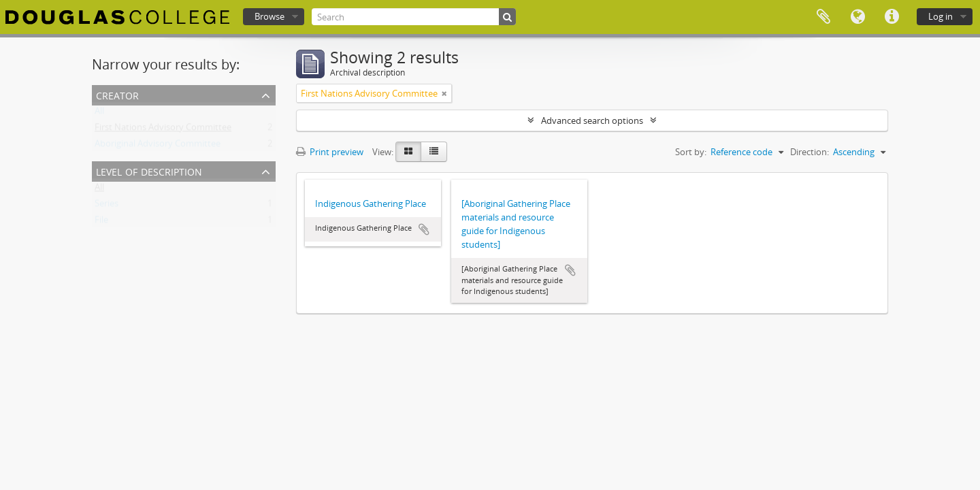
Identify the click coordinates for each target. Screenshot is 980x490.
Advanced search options (592, 120)
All (99, 114)
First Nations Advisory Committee (163, 130)
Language (857, 17)
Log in (941, 16)
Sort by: (691, 152)
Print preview (330, 152)
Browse (269, 16)
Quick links (892, 17)
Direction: (810, 152)
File (101, 223)
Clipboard (823, 17)
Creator (117, 94)
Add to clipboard (424, 229)
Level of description (149, 170)
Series (107, 206)
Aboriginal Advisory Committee (158, 146)
